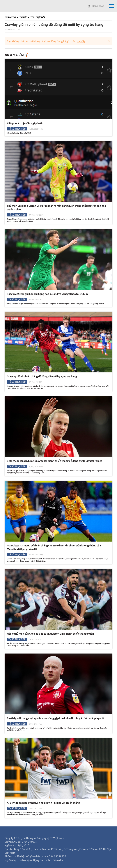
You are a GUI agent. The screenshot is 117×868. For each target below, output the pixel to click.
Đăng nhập (96, 6)
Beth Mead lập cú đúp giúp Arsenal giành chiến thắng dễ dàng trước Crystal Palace (54, 461)
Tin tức (23, 17)
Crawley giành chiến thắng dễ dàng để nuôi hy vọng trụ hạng (42, 376)
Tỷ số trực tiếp (37, 17)
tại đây (81, 41)
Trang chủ (10, 17)
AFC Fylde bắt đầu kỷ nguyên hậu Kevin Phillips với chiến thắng (43, 803)
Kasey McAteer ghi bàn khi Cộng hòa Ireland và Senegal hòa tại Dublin (47, 294)
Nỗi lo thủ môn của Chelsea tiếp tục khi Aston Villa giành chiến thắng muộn (50, 634)
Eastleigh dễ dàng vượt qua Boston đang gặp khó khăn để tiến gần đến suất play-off (56, 718)
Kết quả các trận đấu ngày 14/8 (25, 123)
